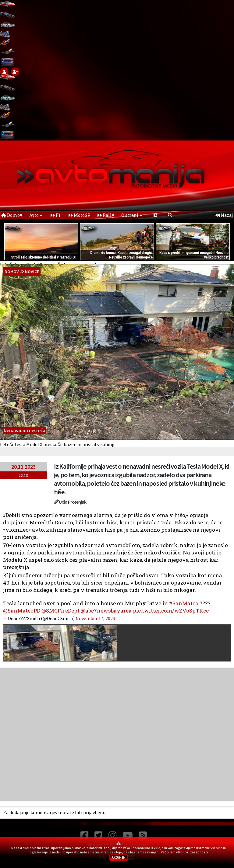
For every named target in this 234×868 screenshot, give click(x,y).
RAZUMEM (119, 858)
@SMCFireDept (60, 611)
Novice (32, 272)
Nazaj (224, 215)
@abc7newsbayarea (106, 611)
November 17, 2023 (95, 618)
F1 (55, 215)
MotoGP (80, 215)
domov (12, 272)
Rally (106, 215)
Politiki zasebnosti (193, 852)
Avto (36, 215)
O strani (132, 215)
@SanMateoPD (22, 611)
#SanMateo (184, 603)
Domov (12, 215)
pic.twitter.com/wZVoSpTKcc (171, 611)
